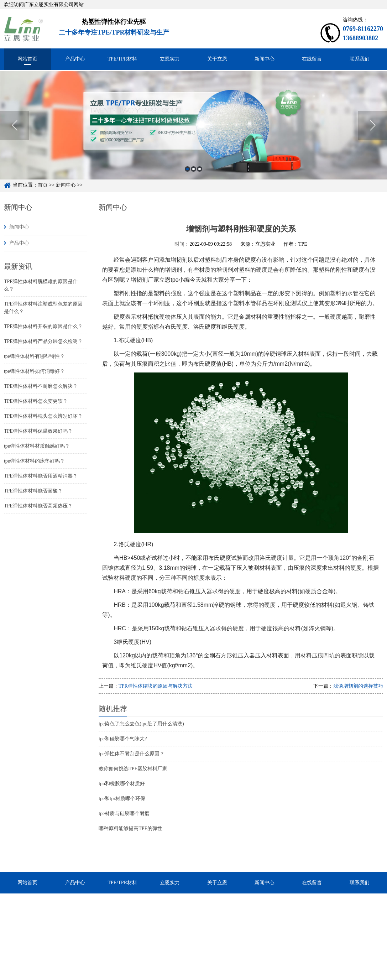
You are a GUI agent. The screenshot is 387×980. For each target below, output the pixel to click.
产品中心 (75, 59)
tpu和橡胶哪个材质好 (122, 784)
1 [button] (187, 176)
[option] (193, 133)
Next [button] (373, 133)
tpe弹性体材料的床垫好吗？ (34, 461)
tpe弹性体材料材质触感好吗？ (37, 446)
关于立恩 (217, 59)
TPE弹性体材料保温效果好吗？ (38, 431)
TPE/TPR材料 (122, 59)
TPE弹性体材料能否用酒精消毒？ (41, 476)
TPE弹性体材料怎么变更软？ (36, 401)
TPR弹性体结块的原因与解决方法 (156, 686)
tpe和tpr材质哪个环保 (122, 799)
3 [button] (200, 176)
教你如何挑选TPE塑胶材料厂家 (133, 769)
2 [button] (193, 176)
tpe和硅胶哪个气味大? (123, 739)
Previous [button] (14, 133)
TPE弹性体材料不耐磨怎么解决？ (41, 386)
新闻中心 (265, 59)
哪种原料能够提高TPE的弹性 (130, 828)
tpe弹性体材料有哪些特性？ (34, 356)
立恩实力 (170, 59)
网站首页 (27, 59)
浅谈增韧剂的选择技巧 (358, 686)
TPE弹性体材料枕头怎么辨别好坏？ (43, 416)
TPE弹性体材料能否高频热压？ (38, 506)
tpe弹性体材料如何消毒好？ (34, 371)
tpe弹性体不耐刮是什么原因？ (132, 754)
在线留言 (312, 59)
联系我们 (360, 59)
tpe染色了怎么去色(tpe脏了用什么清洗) (141, 724)
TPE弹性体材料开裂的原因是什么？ (43, 326)
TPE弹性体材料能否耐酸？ (33, 491)
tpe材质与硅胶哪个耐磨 (124, 814)
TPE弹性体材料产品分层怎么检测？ (43, 341)
